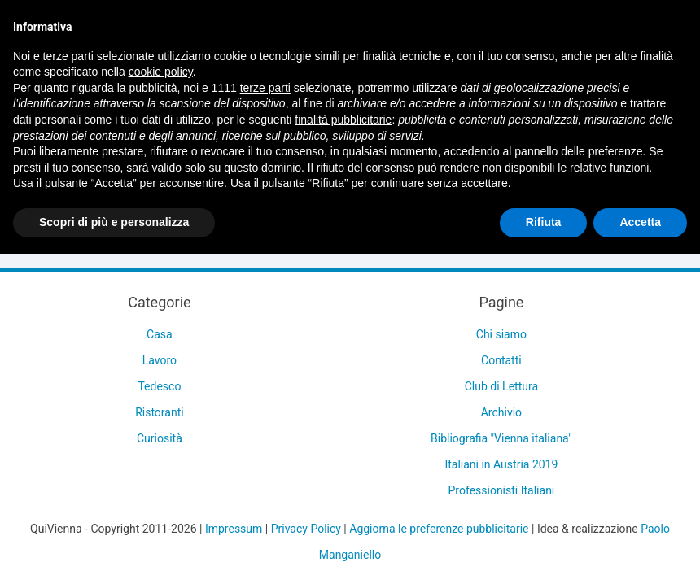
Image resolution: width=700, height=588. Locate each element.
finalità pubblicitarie (343, 120)
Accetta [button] (640, 222)
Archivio (501, 412)
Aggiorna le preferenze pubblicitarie (439, 529)
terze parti (265, 88)
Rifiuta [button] (544, 222)
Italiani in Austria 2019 (501, 464)
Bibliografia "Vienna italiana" (501, 438)
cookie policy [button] (161, 72)
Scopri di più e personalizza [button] (114, 222)
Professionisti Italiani (502, 490)
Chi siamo (501, 334)
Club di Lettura (501, 386)
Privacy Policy (306, 529)
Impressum (234, 529)
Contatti (501, 360)
